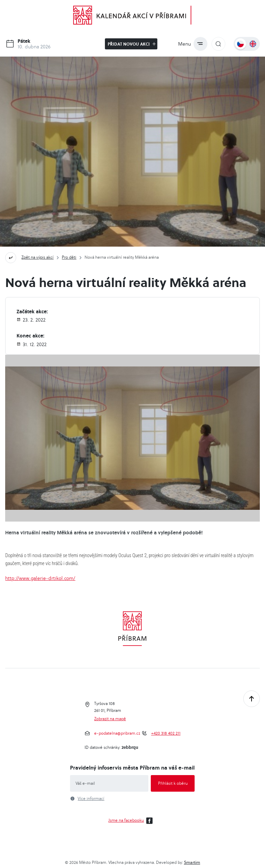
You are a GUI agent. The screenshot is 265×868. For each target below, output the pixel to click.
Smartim (192, 862)
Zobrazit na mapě (110, 719)
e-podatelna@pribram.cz (117, 733)
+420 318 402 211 (166, 733)
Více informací (91, 799)
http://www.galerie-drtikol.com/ (40, 578)
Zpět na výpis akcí (37, 257)
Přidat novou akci (132, 44)
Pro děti (69, 257)
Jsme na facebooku (132, 821)
